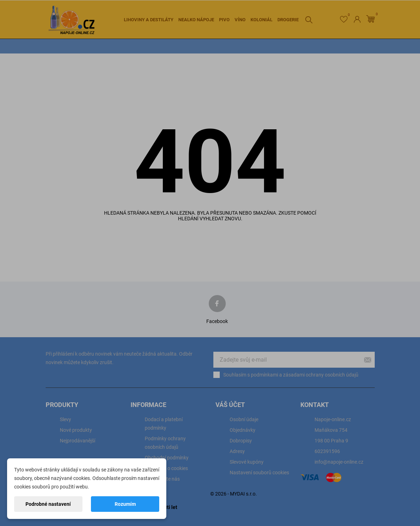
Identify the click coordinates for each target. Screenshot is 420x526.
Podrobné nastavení (48, 504)
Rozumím (125, 504)
